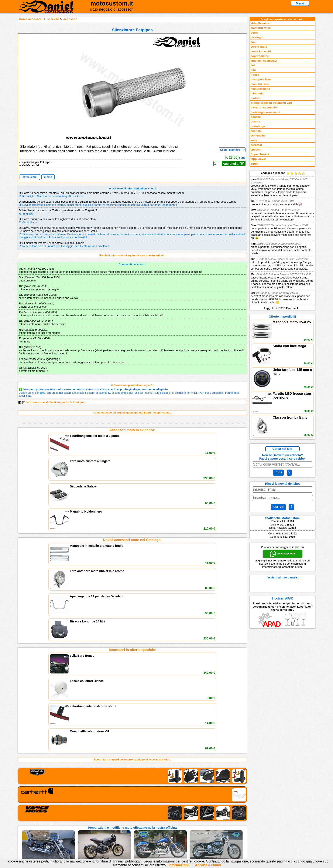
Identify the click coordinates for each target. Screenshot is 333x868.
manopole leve (261, 79)
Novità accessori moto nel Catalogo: (132, 463)
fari (253, 65)
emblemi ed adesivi (264, 61)
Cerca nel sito (282, 449)
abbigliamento (260, 23)
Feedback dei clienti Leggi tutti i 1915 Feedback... (282, 241)
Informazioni (178, 865)
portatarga (258, 126)
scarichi (53, 19)
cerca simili (30, 177)
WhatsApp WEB (282, 554)
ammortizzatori (261, 28)
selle (254, 140)
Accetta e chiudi (208, 865)
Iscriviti (278, 507)
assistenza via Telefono (133, 823)
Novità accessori (76, 823)
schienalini (258, 136)
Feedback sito (74, 827)
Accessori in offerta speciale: (132, 497)
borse (255, 33)
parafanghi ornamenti (265, 112)
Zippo (255, 164)
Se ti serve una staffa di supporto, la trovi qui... (52, 402)
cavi (253, 42)
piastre (255, 121)
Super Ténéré (260, 154)
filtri (253, 70)
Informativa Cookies (130, 832)
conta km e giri (261, 51)
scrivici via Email (128, 819)
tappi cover (258, 159)
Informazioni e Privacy (132, 827)
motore (255, 98)
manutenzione (260, 89)
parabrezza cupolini (264, 107)
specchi (256, 150)
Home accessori (31, 19)
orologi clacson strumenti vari (271, 103)
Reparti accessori (76, 819)
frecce (255, 75)
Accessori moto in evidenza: (132, 430)
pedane (256, 117)
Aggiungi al (234, 163)
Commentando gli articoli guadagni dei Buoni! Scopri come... (132, 413)
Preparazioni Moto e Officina (83, 832)
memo (48, 177)
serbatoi (256, 145)
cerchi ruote (259, 47)
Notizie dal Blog (75, 836)
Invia (278, 472)
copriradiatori (260, 56)
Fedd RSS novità (128, 836)
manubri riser (260, 84)
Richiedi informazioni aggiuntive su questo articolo (132, 255)
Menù (300, 3)
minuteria (257, 93)
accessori (71, 19)
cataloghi (257, 37)
